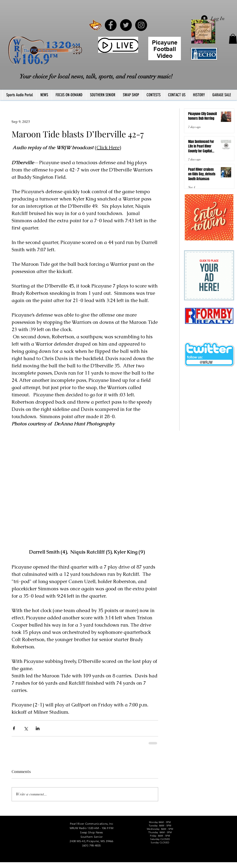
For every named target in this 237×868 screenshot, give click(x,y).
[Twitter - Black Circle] (126, 25)
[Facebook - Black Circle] (111, 25)
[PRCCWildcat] (95, 25)
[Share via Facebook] (14, 728)
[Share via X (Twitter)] (26, 728)
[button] (233, 39)
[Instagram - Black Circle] (141, 25)
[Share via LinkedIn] (38, 728)
